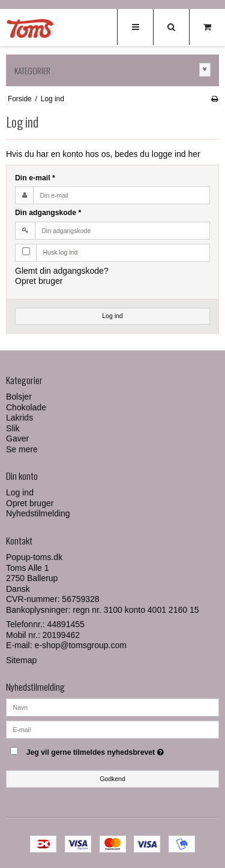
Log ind (112, 316)
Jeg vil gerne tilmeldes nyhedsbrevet (106, 750)
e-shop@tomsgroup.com (80, 645)
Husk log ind (61, 252)
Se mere (22, 449)
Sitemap (21, 660)
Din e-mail (35, 178)
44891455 (66, 624)
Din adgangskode (48, 213)
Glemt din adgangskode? (62, 271)
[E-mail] (112, 729)
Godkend (112, 779)
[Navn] (112, 707)
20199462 (61, 635)
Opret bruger (39, 281)
